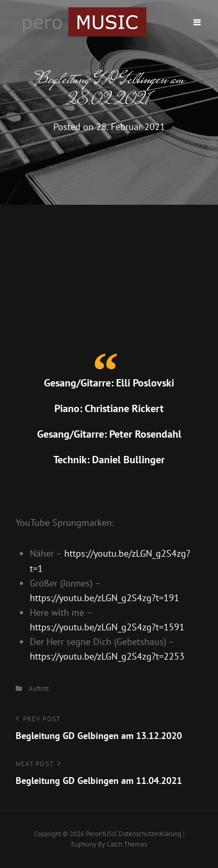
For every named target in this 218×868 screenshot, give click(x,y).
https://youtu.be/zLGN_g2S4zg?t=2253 (107, 656)
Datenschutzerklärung (150, 834)
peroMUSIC (101, 834)
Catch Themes (127, 844)
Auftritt (39, 689)
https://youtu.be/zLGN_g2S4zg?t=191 (105, 598)
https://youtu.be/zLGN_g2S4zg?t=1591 (107, 627)
